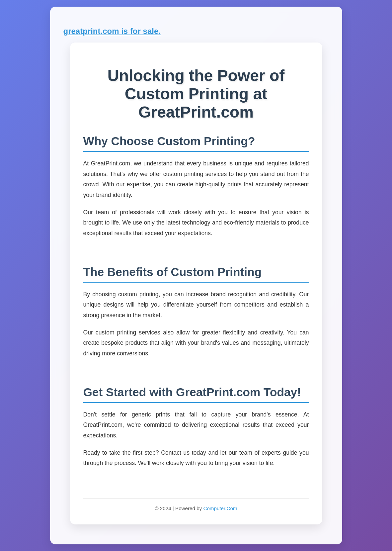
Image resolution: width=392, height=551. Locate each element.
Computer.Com (220, 508)
